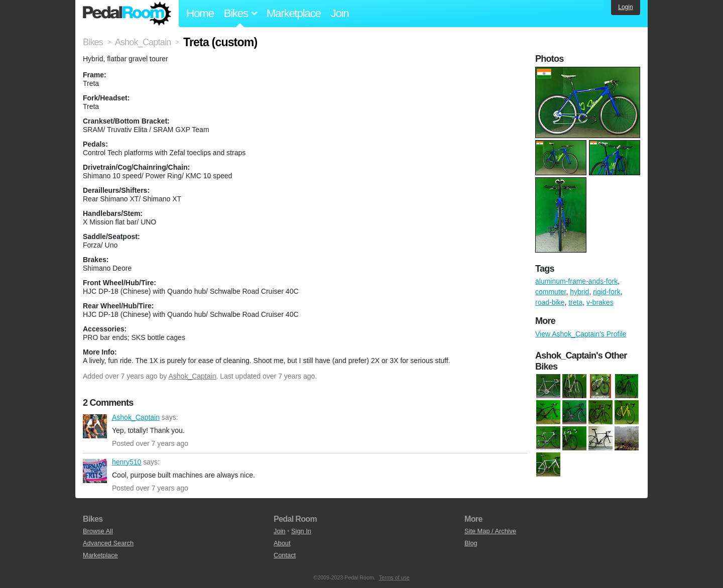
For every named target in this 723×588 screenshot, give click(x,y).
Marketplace (294, 13)
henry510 (95, 471)
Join (340, 13)
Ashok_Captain (192, 376)
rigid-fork (607, 292)
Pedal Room (127, 14)
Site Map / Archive (490, 531)
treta (575, 302)
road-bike (550, 302)
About (282, 543)
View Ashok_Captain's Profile (581, 334)
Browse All (98, 531)
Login (625, 7)
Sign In (301, 531)
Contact (285, 555)
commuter (551, 292)
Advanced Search (108, 543)
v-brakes (600, 302)
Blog (471, 543)
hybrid (579, 292)
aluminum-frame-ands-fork (576, 281)
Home (200, 13)
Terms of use (394, 577)
